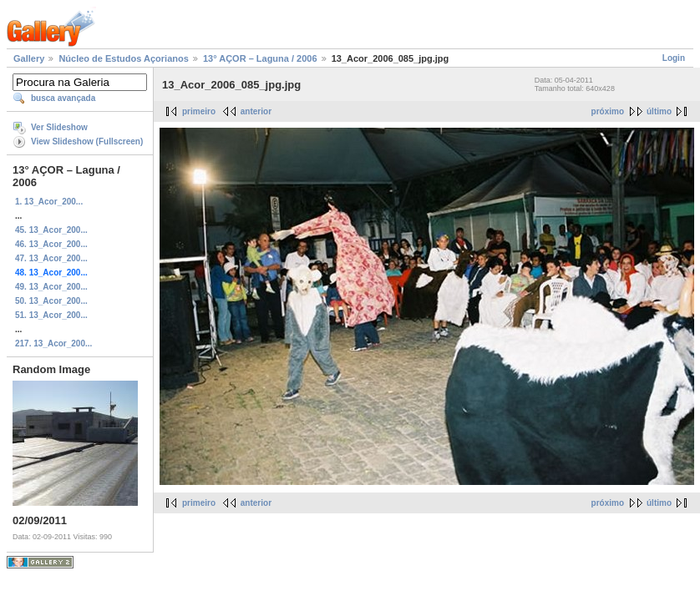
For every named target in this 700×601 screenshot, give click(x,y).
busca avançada (63, 98)
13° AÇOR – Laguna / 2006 (260, 58)
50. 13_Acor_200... (51, 301)
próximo (608, 111)
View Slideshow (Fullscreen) (87, 141)
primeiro (199, 111)
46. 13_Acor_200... (51, 244)
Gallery (29, 58)
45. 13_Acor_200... (51, 230)
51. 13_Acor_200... (51, 315)
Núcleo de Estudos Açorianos (123, 58)
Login (674, 58)
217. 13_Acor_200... (53, 343)
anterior (256, 111)
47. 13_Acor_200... (51, 258)
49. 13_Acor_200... (51, 287)
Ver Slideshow (59, 127)
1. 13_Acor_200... (49, 202)
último (659, 111)
